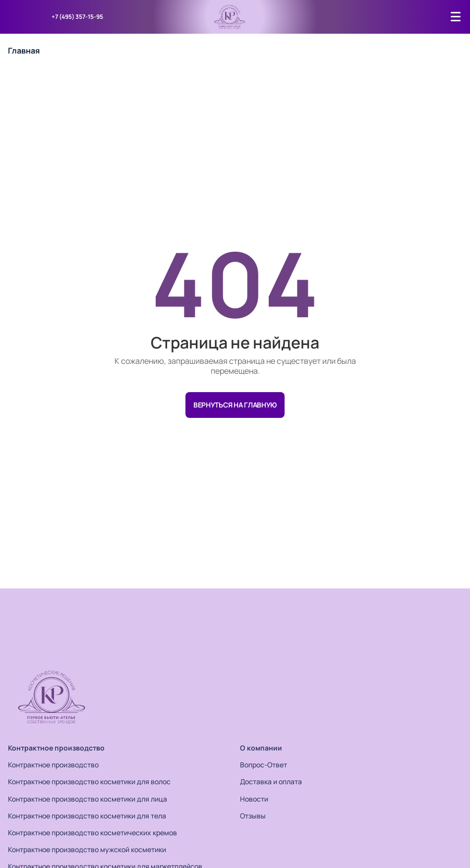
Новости (254, 799)
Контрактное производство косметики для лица (88, 799)
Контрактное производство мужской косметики (87, 849)
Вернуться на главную (235, 405)
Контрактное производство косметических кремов (92, 833)
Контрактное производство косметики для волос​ (89, 781)
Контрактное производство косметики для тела (87, 816)
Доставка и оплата (271, 781)
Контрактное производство (56, 748)
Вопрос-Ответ (264, 765)
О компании (261, 748)
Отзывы (253, 816)
